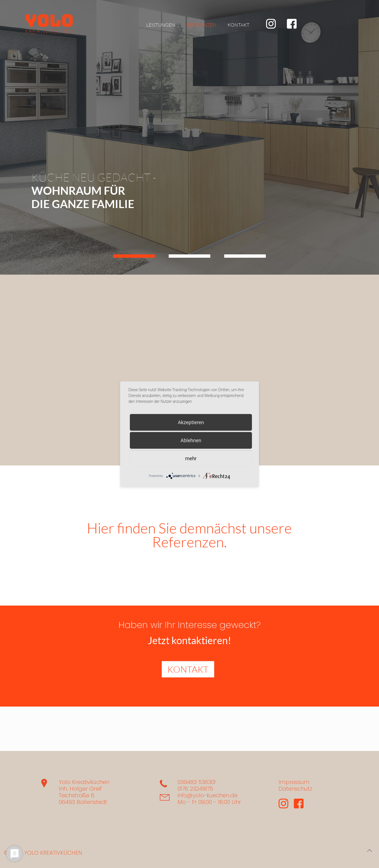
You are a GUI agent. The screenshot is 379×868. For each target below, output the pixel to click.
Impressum (294, 782)
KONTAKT (188, 669)
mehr (191, 458)
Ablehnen (191, 440)
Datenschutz (295, 789)
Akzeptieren (191, 422)
